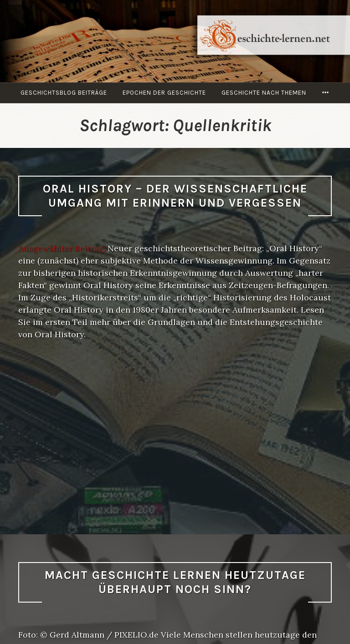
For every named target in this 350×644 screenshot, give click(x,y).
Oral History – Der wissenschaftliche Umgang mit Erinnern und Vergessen (175, 196)
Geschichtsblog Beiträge (64, 93)
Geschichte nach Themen (264, 93)
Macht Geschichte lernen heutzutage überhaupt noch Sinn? (175, 582)
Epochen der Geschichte (164, 93)
